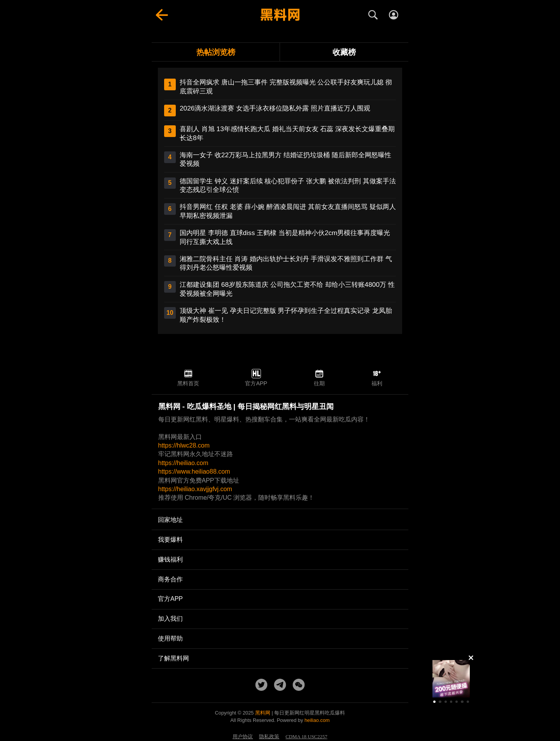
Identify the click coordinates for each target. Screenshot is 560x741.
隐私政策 (269, 737)
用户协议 (243, 737)
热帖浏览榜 (216, 52)
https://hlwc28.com (184, 445)
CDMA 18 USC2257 (306, 737)
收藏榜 (344, 52)
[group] (451, 679)
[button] (434, 702)
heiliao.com (317, 720)
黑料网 (263, 713)
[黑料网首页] (280, 15)
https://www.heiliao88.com (194, 471)
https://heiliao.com (183, 463)
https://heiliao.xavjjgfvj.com (195, 489)
